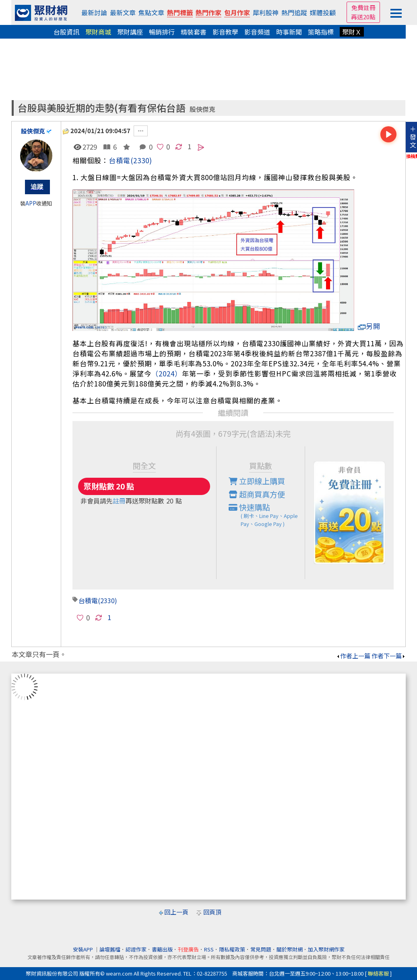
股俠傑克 (202, 109)
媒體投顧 (323, 12)
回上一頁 (176, 912)
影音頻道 (257, 32)
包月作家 (237, 12)
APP (31, 203)
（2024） (167, 373)
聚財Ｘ (352, 32)
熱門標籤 (180, 12)
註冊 (119, 501)
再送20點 (363, 17)
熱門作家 (208, 12)
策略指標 (321, 32)
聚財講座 (130, 32)
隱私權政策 (232, 949)
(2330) (141, 160)
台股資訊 (66, 32)
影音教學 (225, 32)
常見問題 (261, 949)
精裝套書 (194, 32)
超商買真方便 (257, 494)
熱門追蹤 (294, 12)
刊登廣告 (188, 949)
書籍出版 (162, 949)
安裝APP (84, 949)
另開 (369, 326)
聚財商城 (98, 32)
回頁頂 (212, 912)
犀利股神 (266, 12)
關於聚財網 (290, 949)
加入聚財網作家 (326, 949)
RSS (209, 949)
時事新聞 (289, 32)
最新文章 (123, 12)
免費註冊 (363, 7)
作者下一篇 (389, 656)
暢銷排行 (162, 32)
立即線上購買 (257, 481)
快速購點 (267, 515)
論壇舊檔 (110, 949)
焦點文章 (151, 12)
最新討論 (94, 12)
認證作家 (136, 949)
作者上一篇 (353, 656)
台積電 (120, 160)
